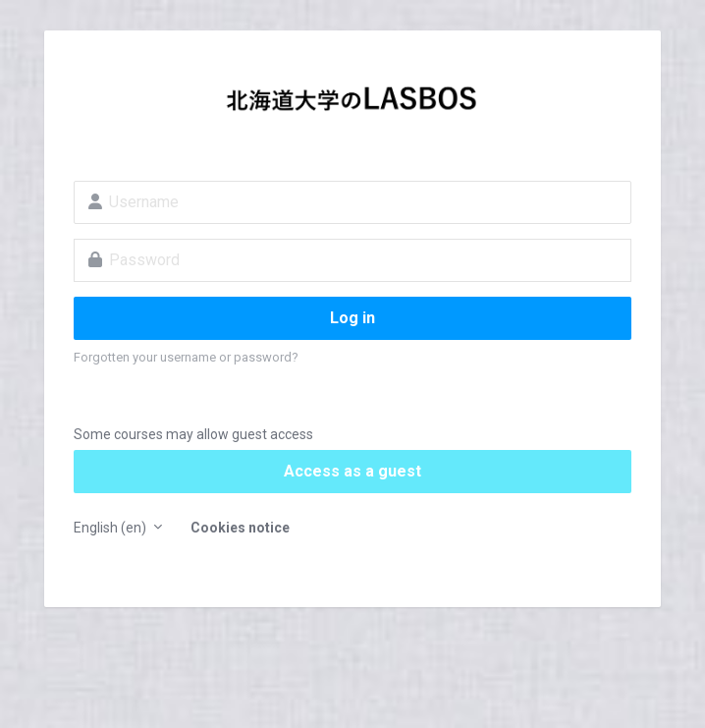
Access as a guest (352, 471)
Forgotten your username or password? (186, 357)
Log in (352, 318)
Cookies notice (240, 528)
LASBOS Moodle (352, 104)
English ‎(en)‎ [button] (111, 528)
